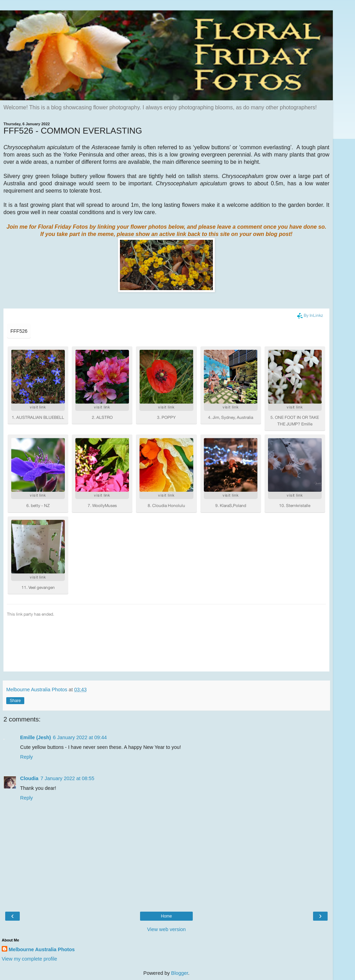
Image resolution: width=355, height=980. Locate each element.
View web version (166, 929)
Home (166, 916)
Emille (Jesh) (36, 737)
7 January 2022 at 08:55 (67, 778)
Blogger (180, 973)
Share (15, 701)
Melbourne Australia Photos (42, 949)
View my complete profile (29, 959)
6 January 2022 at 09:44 (80, 737)
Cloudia (29, 778)
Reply (27, 757)
